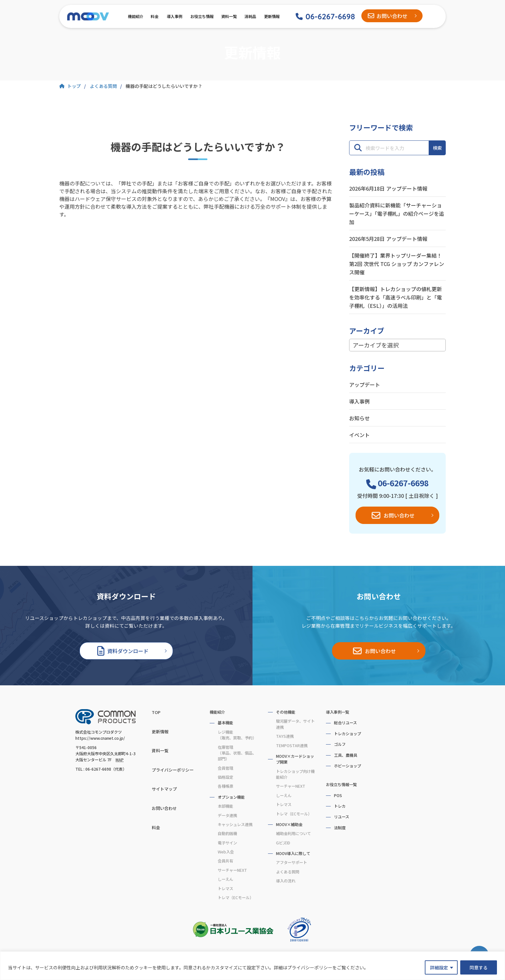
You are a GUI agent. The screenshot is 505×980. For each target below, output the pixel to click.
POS (338, 795)
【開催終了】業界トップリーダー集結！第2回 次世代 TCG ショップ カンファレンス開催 (397, 264)
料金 (154, 16)
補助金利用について (293, 833)
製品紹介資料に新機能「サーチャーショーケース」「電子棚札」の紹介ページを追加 (397, 214)
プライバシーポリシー (173, 770)
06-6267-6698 (330, 16)
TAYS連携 (285, 736)
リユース (342, 817)
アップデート (365, 385)
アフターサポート (291, 862)
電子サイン (227, 843)
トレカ (340, 806)
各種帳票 (225, 786)
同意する (479, 967)
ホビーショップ (348, 766)
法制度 (340, 828)
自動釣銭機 (227, 833)
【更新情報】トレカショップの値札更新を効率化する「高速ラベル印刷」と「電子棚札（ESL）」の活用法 (395, 297)
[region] (252, 966)
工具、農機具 (346, 755)
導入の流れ (286, 881)
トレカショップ (348, 734)
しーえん (225, 879)
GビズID (283, 843)
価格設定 (225, 777)
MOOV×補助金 (289, 824)
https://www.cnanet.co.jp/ (100, 738)
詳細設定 (439, 967)
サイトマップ (164, 789)
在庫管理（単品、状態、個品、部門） (237, 753)
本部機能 (225, 806)
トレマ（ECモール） (236, 898)
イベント (359, 435)
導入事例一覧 (338, 712)
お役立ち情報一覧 (341, 785)
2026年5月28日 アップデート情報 (388, 239)
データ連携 (227, 815)
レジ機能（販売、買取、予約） (237, 735)
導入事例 (174, 16)
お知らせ (359, 418)
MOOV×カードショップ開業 (295, 759)
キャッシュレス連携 (235, 824)
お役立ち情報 (201, 16)
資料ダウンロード (128, 651)
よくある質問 (288, 872)
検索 (437, 148)
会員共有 (225, 861)
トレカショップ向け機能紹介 (295, 774)
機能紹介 (135, 16)
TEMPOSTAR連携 (292, 746)
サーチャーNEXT (232, 870)
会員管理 (225, 768)
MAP (120, 760)
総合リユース (345, 723)
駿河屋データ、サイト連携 (295, 724)
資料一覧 (229, 16)
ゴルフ (340, 744)
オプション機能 (231, 797)
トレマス (225, 889)
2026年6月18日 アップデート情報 (388, 188)
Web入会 (226, 852)
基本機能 (225, 723)
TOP (156, 712)
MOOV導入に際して (293, 853)
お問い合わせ (392, 16)
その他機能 (286, 712)
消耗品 (250, 16)
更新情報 (272, 16)
